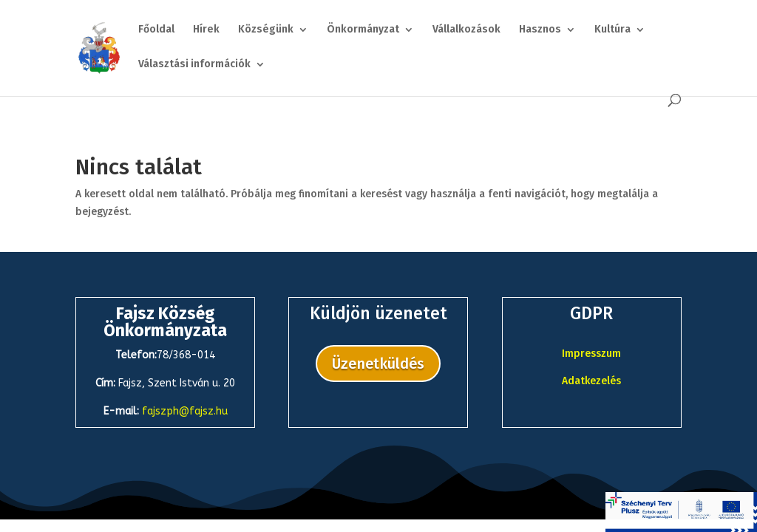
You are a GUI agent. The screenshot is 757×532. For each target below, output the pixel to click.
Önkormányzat (363, 30)
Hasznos (540, 30)
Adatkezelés (591, 381)
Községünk (266, 30)
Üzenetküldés (378, 364)
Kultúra (612, 30)
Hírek (206, 30)
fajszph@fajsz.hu (185, 411)
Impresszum (591, 354)
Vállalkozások (466, 30)
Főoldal (156, 30)
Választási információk (194, 65)
